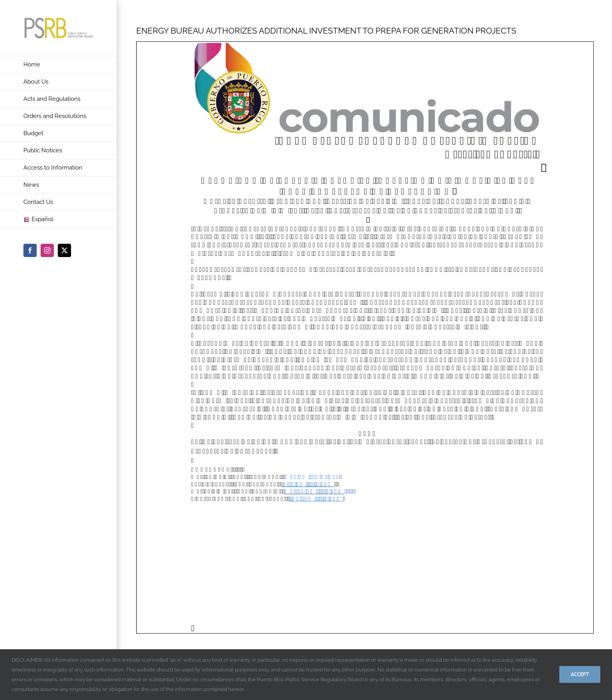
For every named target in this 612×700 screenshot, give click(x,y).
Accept (580, 674)
